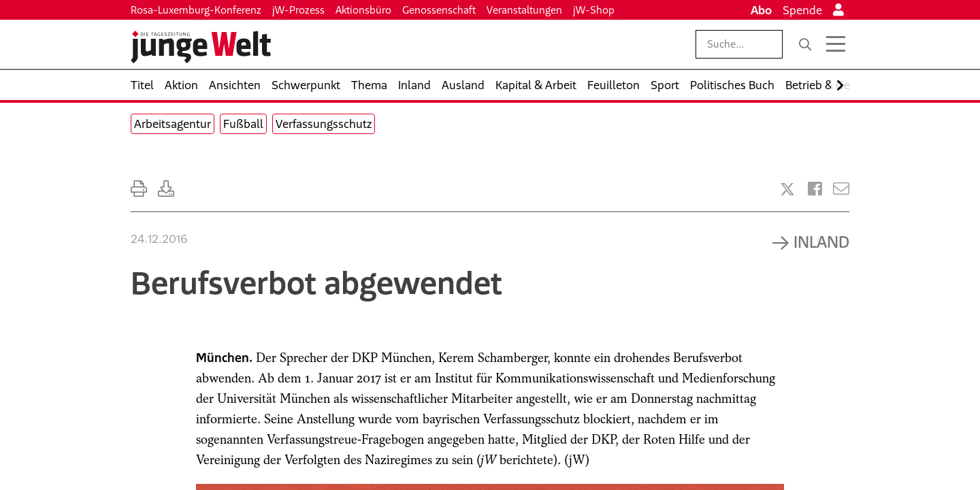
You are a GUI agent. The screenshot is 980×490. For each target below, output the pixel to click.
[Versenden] (841, 189)
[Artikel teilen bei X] (787, 189)
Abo (761, 10)
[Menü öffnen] (836, 44)
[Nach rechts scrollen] (840, 85)
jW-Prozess (298, 10)
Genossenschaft (439, 10)
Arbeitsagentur (173, 124)
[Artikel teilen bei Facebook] (815, 189)
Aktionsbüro (363, 10)
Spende (802, 10)
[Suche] (805, 44)
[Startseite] (201, 47)
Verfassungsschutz (324, 124)
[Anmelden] (838, 10)
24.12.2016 (159, 239)
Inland (821, 242)
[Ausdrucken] (139, 189)
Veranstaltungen (524, 10)
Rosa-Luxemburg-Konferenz (196, 10)
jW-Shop (594, 10)
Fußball (243, 124)
